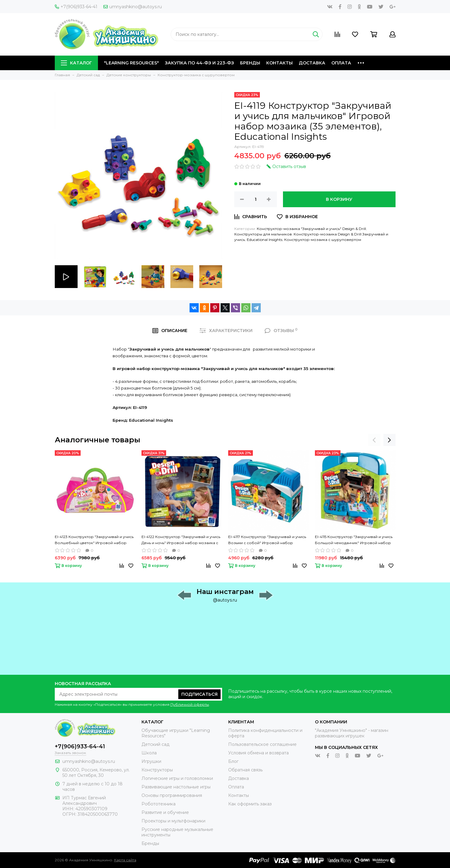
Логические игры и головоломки (177, 778)
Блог (233, 761)
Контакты (279, 63)
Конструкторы (157, 770)
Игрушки (151, 761)
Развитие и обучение (165, 812)
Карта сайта (125, 860)
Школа (149, 753)
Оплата (341, 63)
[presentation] (374, 440)
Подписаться (199, 694)
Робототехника (159, 804)
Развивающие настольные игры (176, 787)
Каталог (76, 63)
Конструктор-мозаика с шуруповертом (323, 240)
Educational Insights (265, 240)
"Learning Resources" (131, 63)
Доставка (312, 63)
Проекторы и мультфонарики (173, 821)
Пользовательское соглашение (262, 744)
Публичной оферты (190, 704)
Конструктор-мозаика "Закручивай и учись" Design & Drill (311, 229)
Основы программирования (172, 795)
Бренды (250, 63)
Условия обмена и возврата (258, 753)
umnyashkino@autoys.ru (133, 7)
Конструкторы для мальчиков (263, 234)
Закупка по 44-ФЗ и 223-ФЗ (199, 63)
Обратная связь (245, 770)
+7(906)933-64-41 (76, 7)
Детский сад (155, 744)
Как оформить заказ (250, 804)
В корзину (339, 199)
